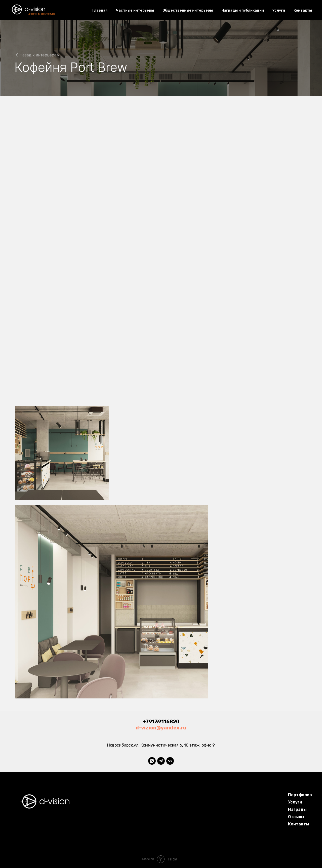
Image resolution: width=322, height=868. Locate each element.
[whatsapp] (152, 761)
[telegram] (161, 761)
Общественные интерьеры (188, 10)
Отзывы (296, 817)
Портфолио (300, 795)
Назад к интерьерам (39, 55)
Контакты (303, 10)
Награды (297, 809)
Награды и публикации (243, 10)
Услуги (279, 10)
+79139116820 (161, 722)
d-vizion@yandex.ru (161, 728)
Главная (100, 10)
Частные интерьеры (135, 10)
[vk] (170, 761)
